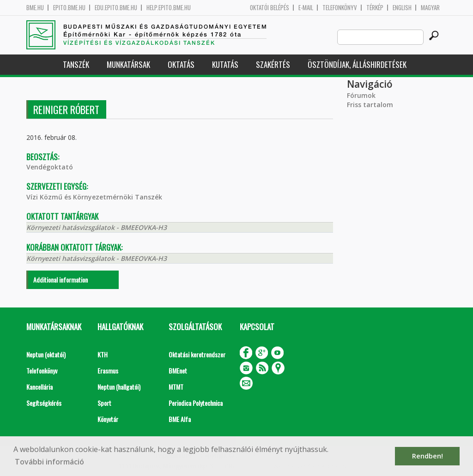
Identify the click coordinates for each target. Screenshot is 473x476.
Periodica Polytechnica (196, 403)
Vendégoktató (50, 167)
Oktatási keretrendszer (197, 354)
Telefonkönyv (340, 8)
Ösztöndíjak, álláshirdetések (357, 64)
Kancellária (39, 387)
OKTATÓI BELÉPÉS (270, 8)
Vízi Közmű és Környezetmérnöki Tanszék (94, 197)
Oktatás (181, 64)
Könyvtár (108, 419)
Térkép (375, 8)
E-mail (306, 8)
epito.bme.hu (69, 8)
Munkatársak (128, 64)
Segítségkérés (44, 403)
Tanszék (76, 64)
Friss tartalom (370, 105)
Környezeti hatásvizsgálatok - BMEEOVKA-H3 (97, 227)
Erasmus (108, 371)
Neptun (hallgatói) (119, 387)
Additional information (61, 280)
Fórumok (361, 95)
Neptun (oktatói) (46, 354)
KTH (103, 354)
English (402, 8)
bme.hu (35, 8)
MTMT (176, 387)
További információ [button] (49, 462)
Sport (104, 403)
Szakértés (273, 64)
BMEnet (178, 371)
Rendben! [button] (428, 456)
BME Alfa (180, 419)
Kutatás (225, 64)
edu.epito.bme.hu (116, 8)
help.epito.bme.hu (169, 8)
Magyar (430, 8)
